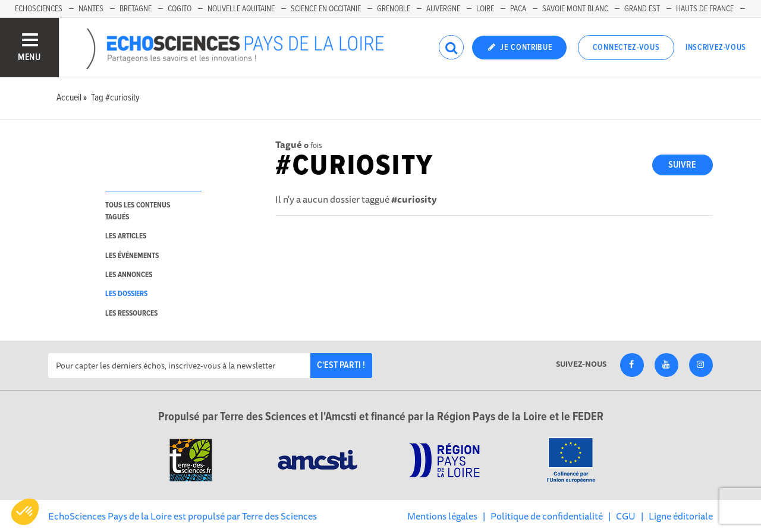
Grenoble (394, 9)
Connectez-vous (626, 48)
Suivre (682, 165)
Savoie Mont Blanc (575, 9)
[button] (25, 512)
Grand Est (642, 9)
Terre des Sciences (279, 516)
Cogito (180, 9)
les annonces (129, 275)
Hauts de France (705, 9)
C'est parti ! (341, 365)
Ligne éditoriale (681, 516)
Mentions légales (442, 516)
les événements (132, 256)
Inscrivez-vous (716, 48)
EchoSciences (39, 9)
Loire (485, 9)
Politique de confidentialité (547, 516)
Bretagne (136, 9)
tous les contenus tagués (138, 211)
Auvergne (443, 9)
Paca (518, 9)
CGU (626, 516)
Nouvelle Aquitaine (241, 9)
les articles (126, 236)
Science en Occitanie (326, 9)
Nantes (91, 9)
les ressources (131, 314)
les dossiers (126, 294)
